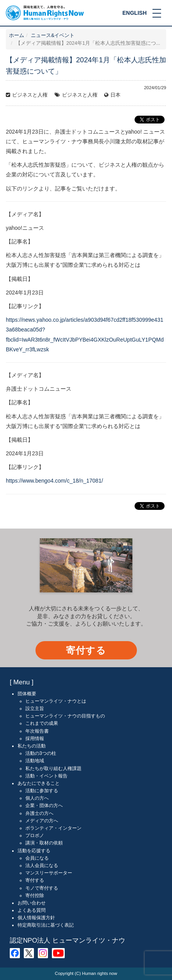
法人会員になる (42, 865)
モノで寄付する (42, 888)
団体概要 (27, 694)
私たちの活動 (32, 746)
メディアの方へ (42, 821)
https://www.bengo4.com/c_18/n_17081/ (54, 481)
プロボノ (35, 835)
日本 (115, 95)
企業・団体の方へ (44, 806)
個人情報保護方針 (36, 918)
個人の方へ (37, 798)
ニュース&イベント (53, 35)
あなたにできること (39, 783)
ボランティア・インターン (53, 828)
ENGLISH (135, 13)
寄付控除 (35, 895)
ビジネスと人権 (30, 95)
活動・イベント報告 (46, 776)
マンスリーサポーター (49, 873)
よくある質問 (32, 910)
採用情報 (35, 739)
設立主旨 (35, 709)
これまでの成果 (42, 723)
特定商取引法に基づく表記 (46, 925)
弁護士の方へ (39, 813)
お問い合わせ (32, 903)
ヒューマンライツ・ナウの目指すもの (65, 716)
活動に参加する (42, 791)
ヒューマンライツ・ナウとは (56, 701)
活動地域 (35, 761)
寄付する (86, 650)
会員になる (37, 858)
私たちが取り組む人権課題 (53, 768)
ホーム (17, 35)
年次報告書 (37, 731)
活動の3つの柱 (41, 753)
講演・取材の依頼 (44, 843)
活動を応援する (34, 851)
